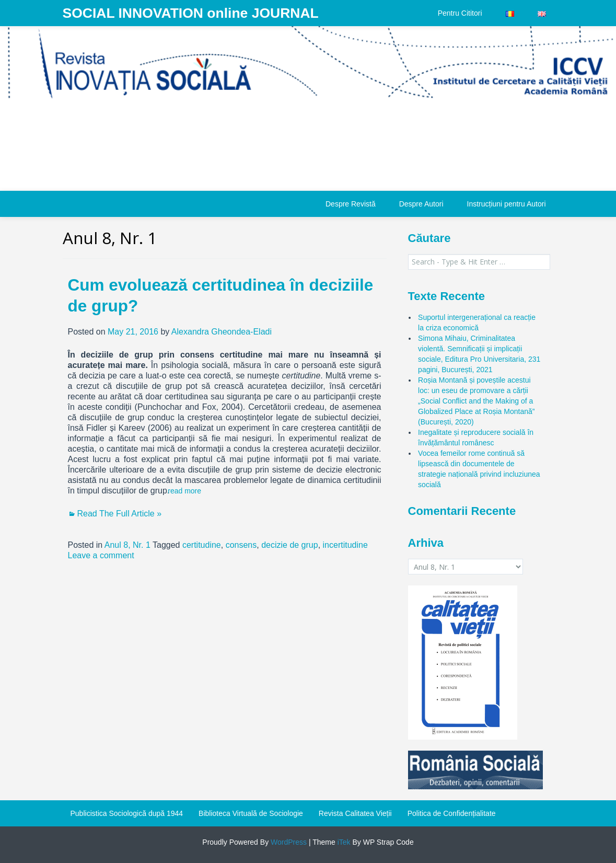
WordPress (288, 842)
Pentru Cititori (460, 13)
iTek (343, 842)
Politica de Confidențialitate (452, 813)
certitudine (202, 545)
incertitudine (345, 545)
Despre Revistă (351, 204)
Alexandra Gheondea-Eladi (222, 332)
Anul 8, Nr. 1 (127, 545)
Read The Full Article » (120, 514)
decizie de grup (290, 545)
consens (241, 545)
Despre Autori (421, 204)
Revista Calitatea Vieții (355, 813)
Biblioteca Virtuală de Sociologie (251, 813)
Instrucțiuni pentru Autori (507, 204)
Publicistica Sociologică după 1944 (127, 813)
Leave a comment (101, 555)
